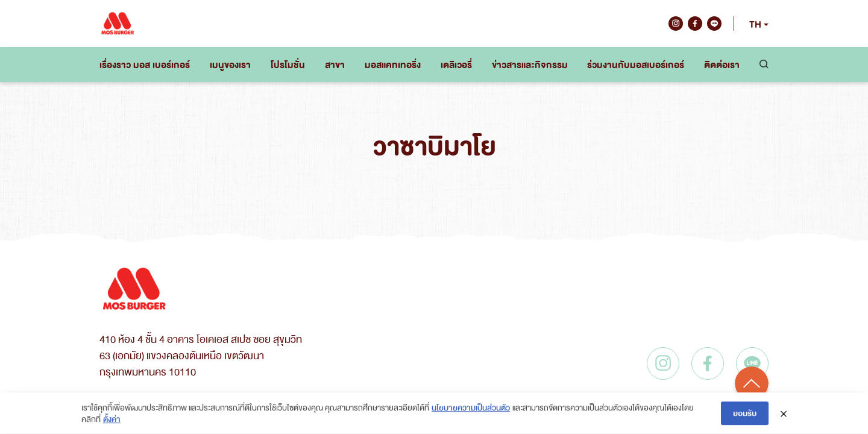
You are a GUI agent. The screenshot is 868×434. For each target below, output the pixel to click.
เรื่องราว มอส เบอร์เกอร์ (145, 64)
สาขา (335, 64)
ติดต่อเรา (722, 64)
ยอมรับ (745, 413)
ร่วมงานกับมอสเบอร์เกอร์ (636, 64)
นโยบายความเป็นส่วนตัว (471, 407)
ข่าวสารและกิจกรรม (530, 64)
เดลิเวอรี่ (456, 64)
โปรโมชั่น (288, 64)
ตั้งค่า (112, 419)
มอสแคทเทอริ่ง (393, 64)
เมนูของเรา (230, 64)
